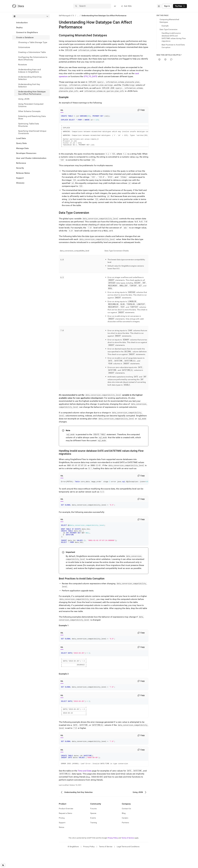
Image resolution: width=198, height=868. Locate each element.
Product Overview (66, 826)
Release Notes (23, 173)
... (78, 16)
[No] (165, 59)
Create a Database (25, 37)
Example (165, 26)
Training (94, 840)
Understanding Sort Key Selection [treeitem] (29, 85)
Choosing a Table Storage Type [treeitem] (33, 42)
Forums (93, 826)
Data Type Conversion (169, 29)
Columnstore (24, 47)
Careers (125, 835)
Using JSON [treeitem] (24, 99)
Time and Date (85, 788)
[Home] (18, 6)
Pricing (62, 835)
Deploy (19, 27)
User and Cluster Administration (31, 158)
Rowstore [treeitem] (23, 65)
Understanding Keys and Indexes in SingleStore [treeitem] (29, 71)
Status (62, 844)
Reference (21, 163)
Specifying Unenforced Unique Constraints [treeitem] (32, 132)
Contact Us (126, 826)
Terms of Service (128, 855)
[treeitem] (31, 23)
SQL (62, 110)
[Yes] (159, 59)
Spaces (93, 830)
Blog (124, 830)
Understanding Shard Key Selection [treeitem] (30, 78)
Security (20, 168)
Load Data (21, 138)
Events (93, 835)
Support (20, 178)
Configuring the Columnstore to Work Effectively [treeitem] (33, 58)
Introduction (22, 23)
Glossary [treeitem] (20, 183)
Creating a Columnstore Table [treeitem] (32, 52)
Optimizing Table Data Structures (29, 125)
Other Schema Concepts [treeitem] (29, 111)
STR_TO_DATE (91, 76)
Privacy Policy (113, 855)
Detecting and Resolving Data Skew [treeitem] (32, 117)
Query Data (21, 143)
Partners (125, 840)
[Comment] (171, 59)
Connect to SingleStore (27, 32)
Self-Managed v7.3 (66, 16)
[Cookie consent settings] (3, 865)
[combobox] (159, 6)
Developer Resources (26, 153)
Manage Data (22, 148)
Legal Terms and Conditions (128, 864)
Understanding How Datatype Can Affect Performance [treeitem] (32, 93)
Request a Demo (65, 830)
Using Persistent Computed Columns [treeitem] (31, 105)
